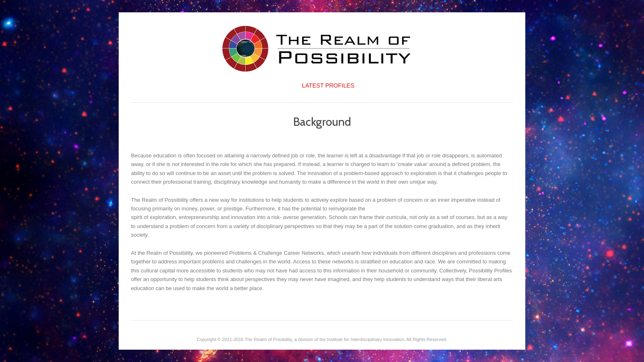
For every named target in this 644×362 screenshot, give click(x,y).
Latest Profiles (328, 85)
